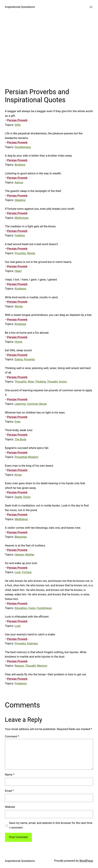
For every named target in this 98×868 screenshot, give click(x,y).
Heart (18, 271)
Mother (30, 555)
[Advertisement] (49, 49)
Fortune (27, 572)
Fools (32, 608)
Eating (19, 359)
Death (18, 497)
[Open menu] (91, 7)
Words (31, 253)
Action (63, 382)
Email (9, 791)
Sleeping (20, 200)
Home (18, 342)
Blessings (21, 537)
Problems (21, 683)
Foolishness (44, 608)
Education (21, 608)
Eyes (18, 422)
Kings (18, 475)
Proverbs (20, 253)
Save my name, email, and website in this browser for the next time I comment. (51, 825)
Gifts (18, 125)
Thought (52, 382)
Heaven (19, 555)
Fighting (20, 235)
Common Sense (37, 404)
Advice (19, 182)
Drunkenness (23, 147)
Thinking (40, 382)
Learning (20, 404)
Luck (18, 572)
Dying (27, 497)
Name (10, 775)
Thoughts (21, 382)
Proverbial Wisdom (27, 457)
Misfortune (22, 218)
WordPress (86, 861)
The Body (21, 439)
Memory (42, 666)
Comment (12, 736)
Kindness (20, 289)
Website (10, 807)
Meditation (21, 519)
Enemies (32, 643)
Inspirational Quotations (20, 7)
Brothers (20, 165)
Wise (31, 382)
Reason (19, 666)
